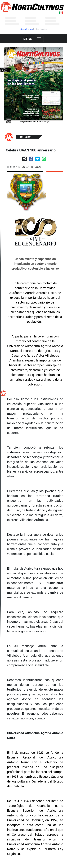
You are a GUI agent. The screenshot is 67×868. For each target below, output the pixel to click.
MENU (28, 39)
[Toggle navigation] (39, 39)
